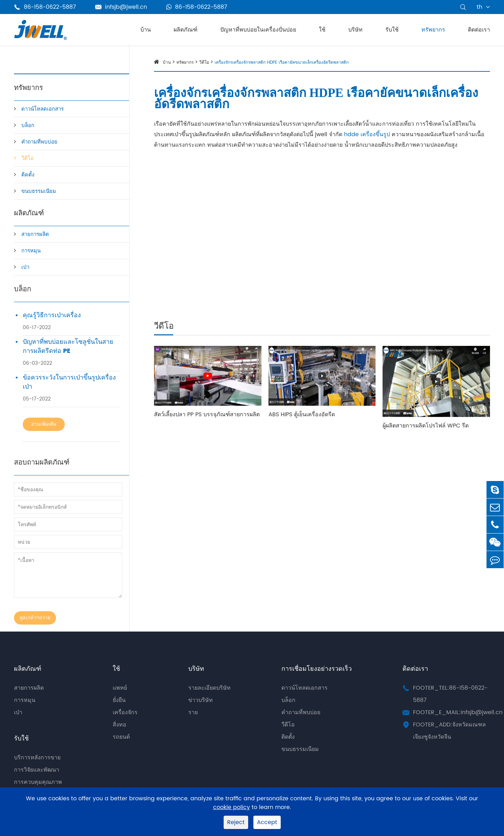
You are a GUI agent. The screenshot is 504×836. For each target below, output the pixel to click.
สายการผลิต (35, 234)
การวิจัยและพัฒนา (37, 770)
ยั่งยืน (119, 700)
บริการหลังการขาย (37, 758)
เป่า (25, 267)
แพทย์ (120, 688)
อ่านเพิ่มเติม (44, 424)
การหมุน (31, 251)
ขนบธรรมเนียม (39, 191)
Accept (267, 822)
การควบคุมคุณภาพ (38, 782)
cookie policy (232, 807)
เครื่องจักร (125, 712)
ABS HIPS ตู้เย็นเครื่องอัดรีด (302, 414)
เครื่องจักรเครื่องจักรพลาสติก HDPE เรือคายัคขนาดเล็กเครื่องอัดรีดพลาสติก (282, 62)
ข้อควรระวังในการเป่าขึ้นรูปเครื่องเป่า (69, 382)
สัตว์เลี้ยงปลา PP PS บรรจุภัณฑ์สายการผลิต (207, 414)
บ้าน (146, 30)
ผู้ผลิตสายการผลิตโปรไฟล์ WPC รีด (426, 426)
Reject (236, 822)
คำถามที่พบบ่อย (39, 142)
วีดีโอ (27, 158)
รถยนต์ (121, 737)
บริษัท (355, 30)
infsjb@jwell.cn (121, 7)
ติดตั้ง (28, 175)
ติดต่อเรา (479, 30)
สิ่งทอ (120, 725)
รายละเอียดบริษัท (209, 688)
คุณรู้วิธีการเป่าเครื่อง (52, 315)
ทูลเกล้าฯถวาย (35, 618)
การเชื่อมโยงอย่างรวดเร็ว (317, 669)
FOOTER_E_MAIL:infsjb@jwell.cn (458, 712)
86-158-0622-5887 (197, 7)
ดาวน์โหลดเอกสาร (43, 109)
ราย (193, 712)
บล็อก (28, 126)
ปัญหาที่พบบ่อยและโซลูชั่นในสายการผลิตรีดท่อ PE (68, 347)
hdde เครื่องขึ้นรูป (367, 134)
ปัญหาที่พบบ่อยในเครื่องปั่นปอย (258, 30)
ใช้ (322, 30)
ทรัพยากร (433, 30)
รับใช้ (392, 30)
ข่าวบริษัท (201, 700)
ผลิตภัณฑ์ (185, 30)
